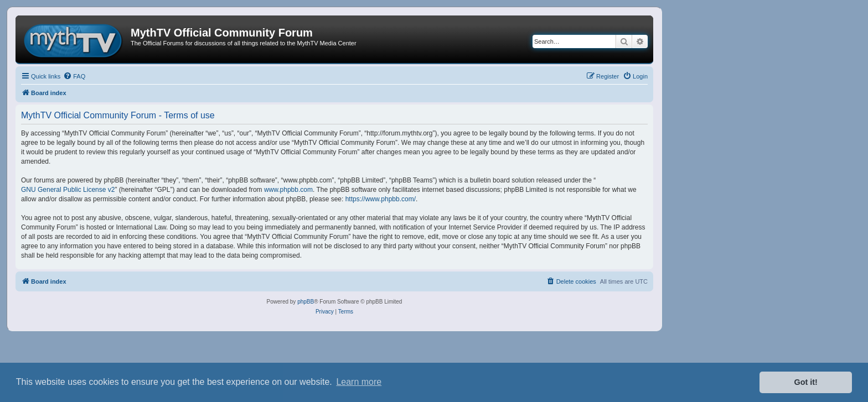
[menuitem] (74, 76)
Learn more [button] (359, 382)
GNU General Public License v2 (68, 190)
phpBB (306, 302)
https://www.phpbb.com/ (381, 199)
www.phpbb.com (288, 190)
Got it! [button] (806, 382)
